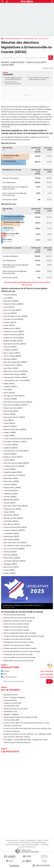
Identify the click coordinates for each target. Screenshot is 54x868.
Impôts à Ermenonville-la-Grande (16, 630)
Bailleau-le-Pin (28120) (12, 329)
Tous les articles (13, 843)
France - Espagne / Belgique (14, 697)
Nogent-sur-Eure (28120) (13, 408)
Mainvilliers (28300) (11, 301)
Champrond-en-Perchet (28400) (16, 451)
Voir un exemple (47, 671)
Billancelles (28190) (11, 478)
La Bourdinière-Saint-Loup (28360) (17, 380)
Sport (4, 674)
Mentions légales (33, 845)
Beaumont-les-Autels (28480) (15, 429)
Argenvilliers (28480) (11, 481)
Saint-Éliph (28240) (11, 368)
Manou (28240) (9, 393)
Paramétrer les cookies (12, 845)
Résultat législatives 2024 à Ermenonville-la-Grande (14, 79)
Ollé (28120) (8, 390)
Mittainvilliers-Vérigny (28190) (15, 374)
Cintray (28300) (9, 423)
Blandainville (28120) (11, 500)
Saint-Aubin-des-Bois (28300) (15, 344)
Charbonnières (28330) (12, 509)
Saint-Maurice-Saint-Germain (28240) (18, 402)
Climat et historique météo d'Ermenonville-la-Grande (24, 636)
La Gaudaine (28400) (11, 533)
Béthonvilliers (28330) (12, 558)
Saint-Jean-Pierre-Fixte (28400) (15, 506)
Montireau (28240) (10, 555)
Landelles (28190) (10, 387)
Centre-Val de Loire (30, 39)
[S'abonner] (27, 681)
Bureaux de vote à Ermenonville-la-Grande (13, 83)
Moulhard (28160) (10, 552)
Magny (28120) (9, 384)
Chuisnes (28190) (10, 347)
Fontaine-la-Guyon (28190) (13, 332)
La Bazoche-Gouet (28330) (14, 338)
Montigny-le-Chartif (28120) (14, 396)
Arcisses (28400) (10, 322)
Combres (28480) (10, 399)
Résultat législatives (13, 39)
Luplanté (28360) (8, 65)
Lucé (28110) (8, 298)
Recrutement (27, 843)
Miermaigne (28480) (11, 540)
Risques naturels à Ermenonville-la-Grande (20, 648)
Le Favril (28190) (9, 469)
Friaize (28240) (9, 512)
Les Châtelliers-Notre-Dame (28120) (17, 546)
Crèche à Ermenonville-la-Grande (16, 624)
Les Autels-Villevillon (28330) (14, 561)
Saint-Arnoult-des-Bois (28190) (15, 362)
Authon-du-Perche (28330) (14, 335)
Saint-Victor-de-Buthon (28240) (15, 405)
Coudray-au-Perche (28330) (14, 466)
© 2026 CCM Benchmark (27, 847)
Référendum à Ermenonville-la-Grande (18, 661)
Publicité (39, 840)
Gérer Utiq (24, 845)
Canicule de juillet (10, 700)
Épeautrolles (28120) (11, 536)
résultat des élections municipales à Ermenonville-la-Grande (24, 124)
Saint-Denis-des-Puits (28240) (15, 543)
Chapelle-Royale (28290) (13, 472)
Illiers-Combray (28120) (12, 310)
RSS (20, 843)
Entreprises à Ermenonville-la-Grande (18, 654)
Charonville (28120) (11, 491)
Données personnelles (39, 843)
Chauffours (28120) (10, 494)
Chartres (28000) (10, 295)
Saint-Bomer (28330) (11, 524)
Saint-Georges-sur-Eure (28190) (15, 316)
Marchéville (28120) (11, 411)
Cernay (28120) (9, 570)
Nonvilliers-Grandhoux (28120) (15, 442)
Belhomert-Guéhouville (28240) (16, 371)
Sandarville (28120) (18, 62)
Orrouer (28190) (9, 503)
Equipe (22, 840)
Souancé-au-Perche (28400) (14, 417)
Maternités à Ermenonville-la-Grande (18, 621)
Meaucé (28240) (9, 414)
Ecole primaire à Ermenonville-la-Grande (19, 618)
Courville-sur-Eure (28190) (13, 319)
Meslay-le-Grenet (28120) (36, 62)
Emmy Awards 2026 (12, 720)
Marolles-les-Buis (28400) (13, 518)
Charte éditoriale (30, 840)
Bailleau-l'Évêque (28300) (13, 341)
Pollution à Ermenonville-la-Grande (17, 645)
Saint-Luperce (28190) (12, 353)
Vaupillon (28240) (10, 426)
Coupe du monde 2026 (12, 703)
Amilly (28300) (9, 325)
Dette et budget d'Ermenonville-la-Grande (20, 633)
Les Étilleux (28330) (11, 521)
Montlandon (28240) (11, 515)
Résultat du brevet (11, 695)
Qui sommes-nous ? (12, 840)
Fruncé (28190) (9, 460)
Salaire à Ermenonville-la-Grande (16, 627)
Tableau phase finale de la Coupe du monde (20, 717)
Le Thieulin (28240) (11, 445)
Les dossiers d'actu (9, 677)
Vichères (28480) (10, 497)
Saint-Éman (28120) (11, 567)
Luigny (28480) (9, 436)
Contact (46, 840)
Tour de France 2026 (11, 706)
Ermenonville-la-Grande (37, 78)
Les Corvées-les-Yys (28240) (14, 475)
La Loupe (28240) (10, 313)
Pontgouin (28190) (10, 350)
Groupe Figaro (44, 845)
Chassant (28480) (10, 485)
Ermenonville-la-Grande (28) (14, 615)
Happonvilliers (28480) (12, 488)
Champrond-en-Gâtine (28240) (15, 377)
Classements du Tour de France (16, 709)
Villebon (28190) (9, 573)
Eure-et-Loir (44, 39)
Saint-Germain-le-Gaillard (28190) (16, 463)
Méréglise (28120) (10, 564)
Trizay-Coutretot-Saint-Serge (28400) (18, 439)
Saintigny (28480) (10, 359)
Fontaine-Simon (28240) (13, 365)
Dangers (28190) (10, 432)
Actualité (5, 671)
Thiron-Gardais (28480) (12, 356)
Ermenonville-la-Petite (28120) (15, 527)
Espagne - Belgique (11, 714)
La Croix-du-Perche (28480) (14, 549)
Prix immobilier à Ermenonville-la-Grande (19, 658)
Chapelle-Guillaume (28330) (14, 530)
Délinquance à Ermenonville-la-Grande (18, 642)
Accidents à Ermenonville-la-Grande (17, 639)
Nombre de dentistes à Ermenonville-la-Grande (22, 651)
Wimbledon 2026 (10, 712)
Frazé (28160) (8, 420)
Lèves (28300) (9, 307)
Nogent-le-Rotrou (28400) (13, 304)
